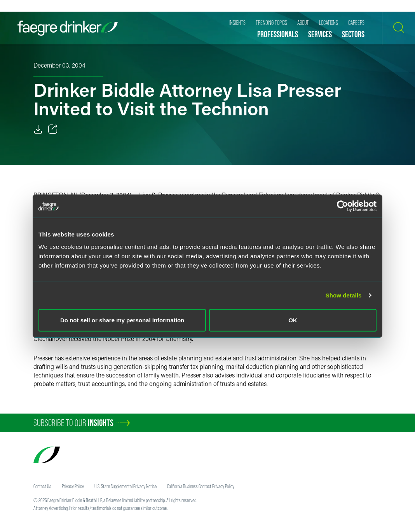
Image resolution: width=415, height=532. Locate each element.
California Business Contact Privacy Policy (201, 486)
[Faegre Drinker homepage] (68, 28)
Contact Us (42, 486)
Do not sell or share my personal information (122, 320)
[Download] (38, 129)
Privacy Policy (73, 486)
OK (293, 320)
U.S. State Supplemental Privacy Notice (126, 486)
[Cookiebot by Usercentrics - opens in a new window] (343, 206)
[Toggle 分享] (53, 129)
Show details (344, 295)
